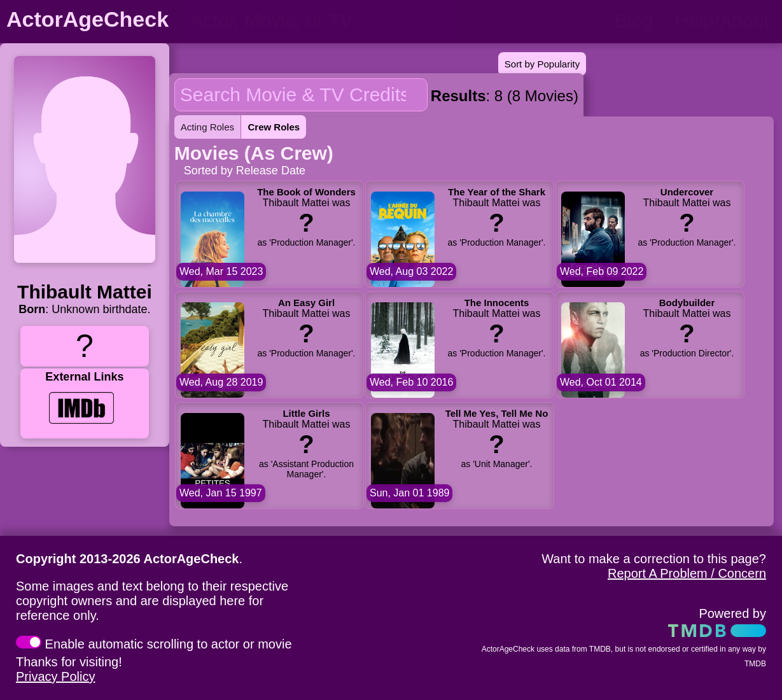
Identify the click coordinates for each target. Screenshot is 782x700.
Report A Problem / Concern (687, 573)
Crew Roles (274, 127)
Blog (634, 21)
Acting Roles (207, 127)
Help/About (722, 21)
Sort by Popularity (542, 64)
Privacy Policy (55, 676)
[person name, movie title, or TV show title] (317, 20)
